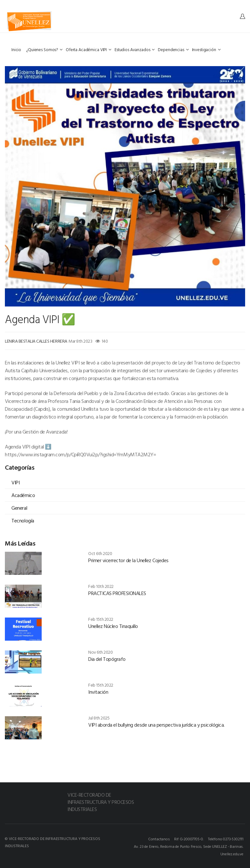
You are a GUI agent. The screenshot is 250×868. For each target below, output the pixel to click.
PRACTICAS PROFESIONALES (117, 593)
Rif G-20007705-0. (189, 839)
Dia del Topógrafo (107, 659)
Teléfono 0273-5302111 (226, 839)
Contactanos (159, 839)
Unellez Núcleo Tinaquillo (113, 626)
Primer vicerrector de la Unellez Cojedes (128, 560)
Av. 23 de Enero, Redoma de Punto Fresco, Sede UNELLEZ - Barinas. (189, 846)
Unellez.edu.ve (232, 854)
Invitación (98, 692)
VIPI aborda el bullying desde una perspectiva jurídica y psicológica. (156, 725)
